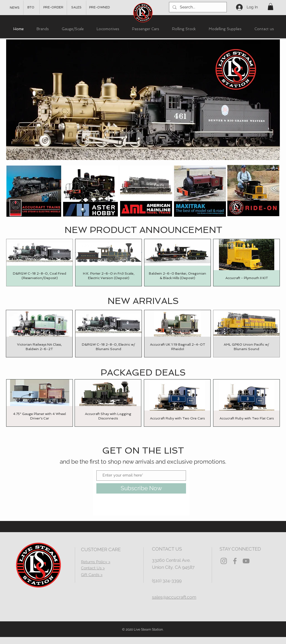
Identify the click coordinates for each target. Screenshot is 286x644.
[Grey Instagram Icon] (224, 561)
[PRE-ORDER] (53, 8)
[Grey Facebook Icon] (235, 561)
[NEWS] (15, 8)
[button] (270, 7)
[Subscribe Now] (141, 488)
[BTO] (31, 8)
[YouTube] (246, 561)
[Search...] (197, 7)
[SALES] (76, 8)
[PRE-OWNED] (99, 8)
